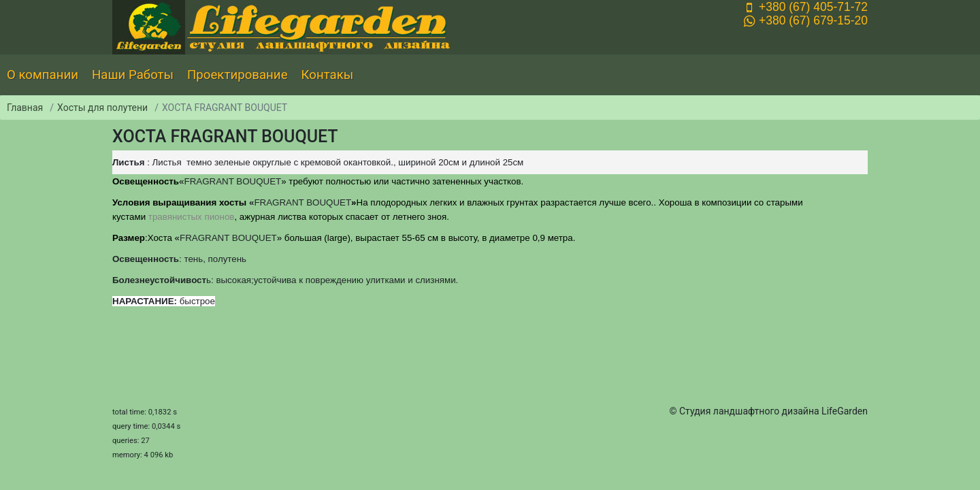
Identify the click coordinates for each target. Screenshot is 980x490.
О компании (43, 75)
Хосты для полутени (102, 108)
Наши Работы (133, 75)
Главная (25, 108)
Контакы (328, 75)
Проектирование (238, 75)
